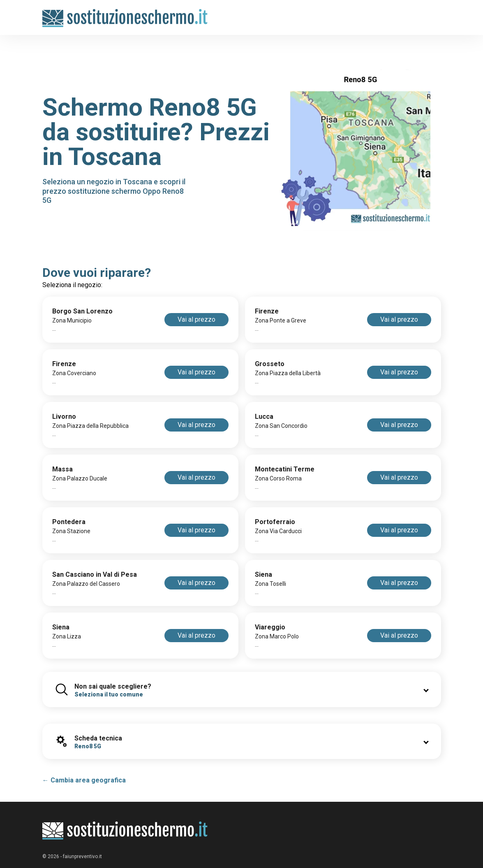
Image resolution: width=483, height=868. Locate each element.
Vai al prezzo (196, 319)
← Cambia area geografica (84, 780)
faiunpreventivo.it (82, 856)
